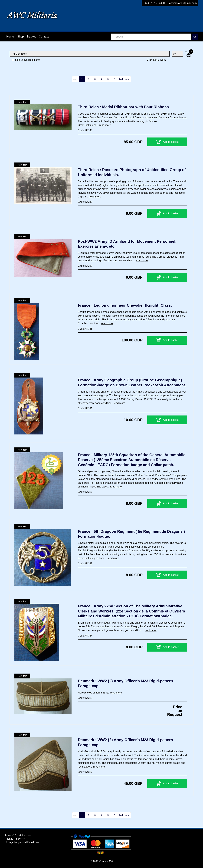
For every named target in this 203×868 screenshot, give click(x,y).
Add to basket (167, 142)
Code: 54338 (85, 329)
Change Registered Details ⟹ (22, 842)
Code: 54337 (85, 408)
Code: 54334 (85, 636)
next (128, 79)
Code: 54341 (85, 130)
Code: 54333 (85, 698)
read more (105, 125)
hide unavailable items (26, 60)
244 (121, 79)
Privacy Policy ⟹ (15, 839)
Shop (20, 37)
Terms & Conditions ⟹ (18, 835)
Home (10, 37)
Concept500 (106, 861)
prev (75, 79)
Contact (44, 37)
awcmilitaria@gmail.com (183, 3)
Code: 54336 (85, 492)
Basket (31, 37)
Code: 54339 (85, 266)
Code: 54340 (85, 202)
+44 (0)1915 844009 (155, 3)
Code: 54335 (85, 564)
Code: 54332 (85, 772)
